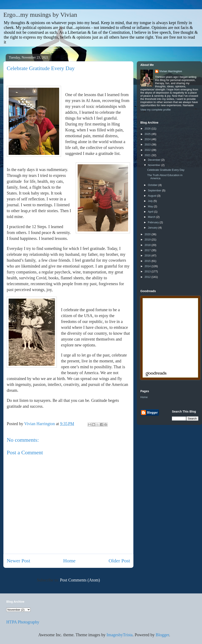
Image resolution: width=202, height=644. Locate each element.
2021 (148, 155)
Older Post (119, 561)
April (151, 212)
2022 (148, 150)
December (155, 160)
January (153, 228)
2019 (148, 240)
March (152, 217)
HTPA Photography (23, 622)
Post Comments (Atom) (80, 580)
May (151, 206)
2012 (148, 277)
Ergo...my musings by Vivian (40, 15)
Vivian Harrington (171, 71)
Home (69, 561)
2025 (148, 134)
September (155, 190)
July (151, 201)
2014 (148, 266)
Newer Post (18, 561)
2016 (148, 255)
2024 (148, 139)
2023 (148, 144)
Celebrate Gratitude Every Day (166, 170)
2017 (148, 250)
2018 (148, 245)
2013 (148, 271)
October (153, 185)
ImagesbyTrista (120, 635)
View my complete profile (155, 110)
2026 (148, 129)
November (155, 165)
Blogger (162, 635)
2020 (148, 234)
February (154, 222)
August (153, 196)
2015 (148, 261)
